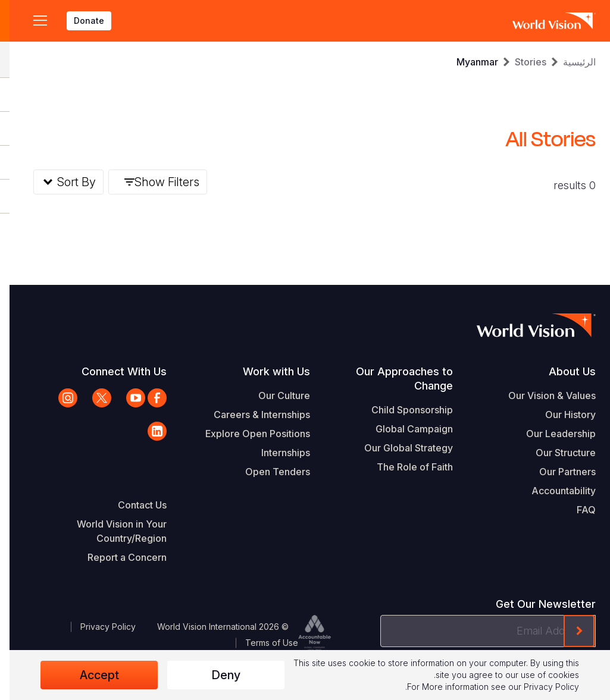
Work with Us (267, 371)
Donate (79, 21)
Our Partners (558, 472)
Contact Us (133, 505)
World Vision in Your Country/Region (112, 531)
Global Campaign (405, 429)
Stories (521, 62)
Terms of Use (262, 643)
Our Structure (556, 453)
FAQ (577, 510)
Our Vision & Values (542, 395)
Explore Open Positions (248, 434)
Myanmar (468, 62)
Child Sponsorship (403, 410)
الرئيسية (570, 62)
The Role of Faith (405, 467)
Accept (90, 675)
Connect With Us (115, 371)
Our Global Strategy (399, 448)
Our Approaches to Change (395, 379)
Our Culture (275, 395)
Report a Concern (118, 557)
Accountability (554, 491)
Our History (561, 415)
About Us (563, 371)
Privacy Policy (98, 627)
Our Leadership (551, 434)
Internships (276, 453)
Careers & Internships (252, 415)
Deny (216, 675)
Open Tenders (268, 472)
